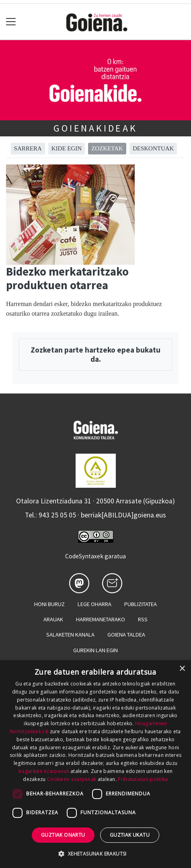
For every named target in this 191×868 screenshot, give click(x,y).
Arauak (53, 619)
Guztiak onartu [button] (63, 835)
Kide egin (67, 148)
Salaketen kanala (70, 635)
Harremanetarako (101, 619)
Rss (143, 619)
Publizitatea (141, 604)
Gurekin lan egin (95, 650)
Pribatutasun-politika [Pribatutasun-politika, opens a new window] (143, 779)
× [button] (182, 669)
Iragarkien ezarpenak (44, 771)
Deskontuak (153, 148)
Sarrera (28, 148)
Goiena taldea (126, 635)
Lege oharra (94, 604)
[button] (95, 854)
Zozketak (107, 148)
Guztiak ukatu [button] (130, 835)
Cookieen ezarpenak (72, 779)
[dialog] (95, 764)
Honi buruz (49, 604)
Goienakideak (95, 128)
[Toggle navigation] (11, 22)
